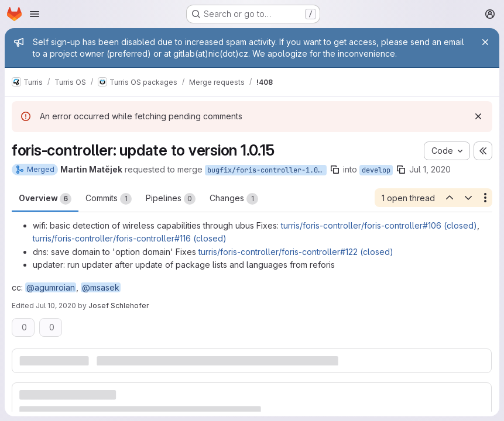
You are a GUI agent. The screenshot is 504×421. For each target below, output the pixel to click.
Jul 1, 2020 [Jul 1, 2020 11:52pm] (430, 169)
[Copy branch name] (335, 170)
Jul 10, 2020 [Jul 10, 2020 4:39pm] (56, 306)
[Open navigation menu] (35, 14)
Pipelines (171, 199)
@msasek (101, 287)
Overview (45, 199)
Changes (234, 199)
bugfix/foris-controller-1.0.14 (267, 170)
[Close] (485, 42)
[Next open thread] (468, 198)
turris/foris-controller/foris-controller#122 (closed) (296, 252)
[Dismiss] (478, 116)
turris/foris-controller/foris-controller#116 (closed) (130, 238)
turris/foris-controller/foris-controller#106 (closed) (379, 225)
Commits (109, 199)
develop (376, 170)
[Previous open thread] (449, 198)
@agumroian (51, 287)
